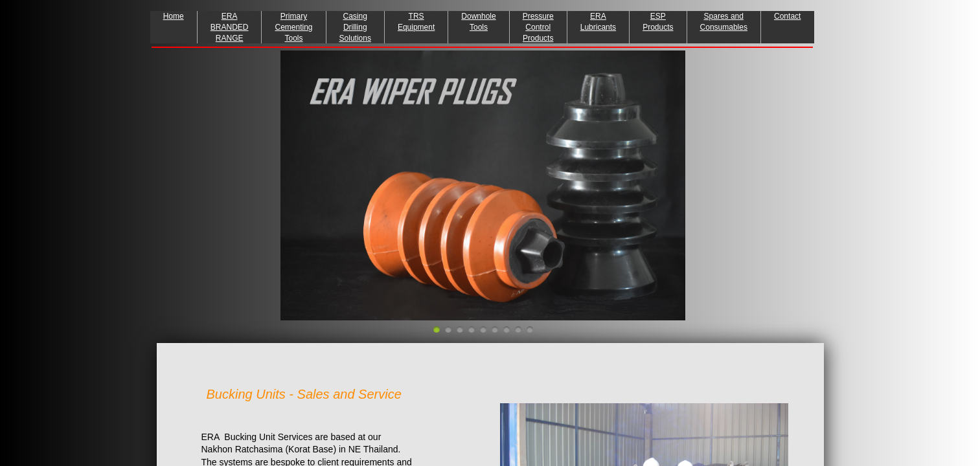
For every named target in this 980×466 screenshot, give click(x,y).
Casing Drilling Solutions (355, 27)
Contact (787, 16)
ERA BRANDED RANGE (230, 27)
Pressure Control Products (538, 27)
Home (174, 16)
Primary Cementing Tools (293, 27)
